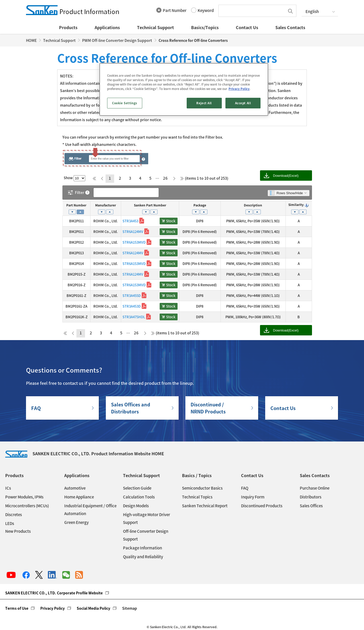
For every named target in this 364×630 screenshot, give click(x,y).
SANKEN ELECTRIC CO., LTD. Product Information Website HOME (85, 453)
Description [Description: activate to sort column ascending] (253, 205)
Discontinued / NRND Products (208, 408)
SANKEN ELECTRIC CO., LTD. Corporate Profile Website (54, 593)
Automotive (75, 488)
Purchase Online (315, 488)
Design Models (136, 506)
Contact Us (247, 27)
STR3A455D (132, 295)
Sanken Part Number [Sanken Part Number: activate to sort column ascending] (150, 205)
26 (165, 178)
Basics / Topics (197, 475)
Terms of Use (17, 608)
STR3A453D (132, 306)
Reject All (204, 103)
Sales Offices (311, 506)
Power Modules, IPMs (24, 497)
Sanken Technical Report (205, 506)
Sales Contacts (290, 27)
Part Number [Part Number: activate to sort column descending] (76, 205)
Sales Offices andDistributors (131, 408)
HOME (31, 40)
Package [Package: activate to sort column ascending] (200, 205)
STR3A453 (130, 221)
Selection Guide (137, 488)
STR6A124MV (133, 232)
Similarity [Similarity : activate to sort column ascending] (299, 205)
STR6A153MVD (134, 242)
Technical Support (155, 27)
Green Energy (76, 522)
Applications (107, 27)
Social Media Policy (93, 608)
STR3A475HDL (134, 317)
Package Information (142, 548)
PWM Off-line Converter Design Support (117, 40)
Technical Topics (197, 497)
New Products (18, 531)
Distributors (311, 497)
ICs (8, 488)
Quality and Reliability (143, 557)
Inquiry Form (253, 497)
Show (74, 178)
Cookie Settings (125, 103)
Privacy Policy (53, 608)
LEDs (10, 523)
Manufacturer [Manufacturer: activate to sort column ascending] (106, 205)
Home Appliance (79, 497)
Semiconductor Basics (202, 488)
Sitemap (130, 608)
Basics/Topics (205, 27)
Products (68, 27)
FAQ (36, 408)
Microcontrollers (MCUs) (27, 506)
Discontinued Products (262, 506)
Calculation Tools (139, 497)
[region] (184, 89)
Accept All (243, 103)
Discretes (14, 515)
